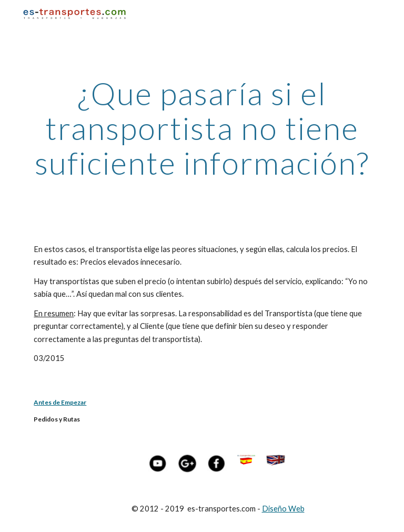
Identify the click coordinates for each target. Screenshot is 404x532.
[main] (202, 128)
